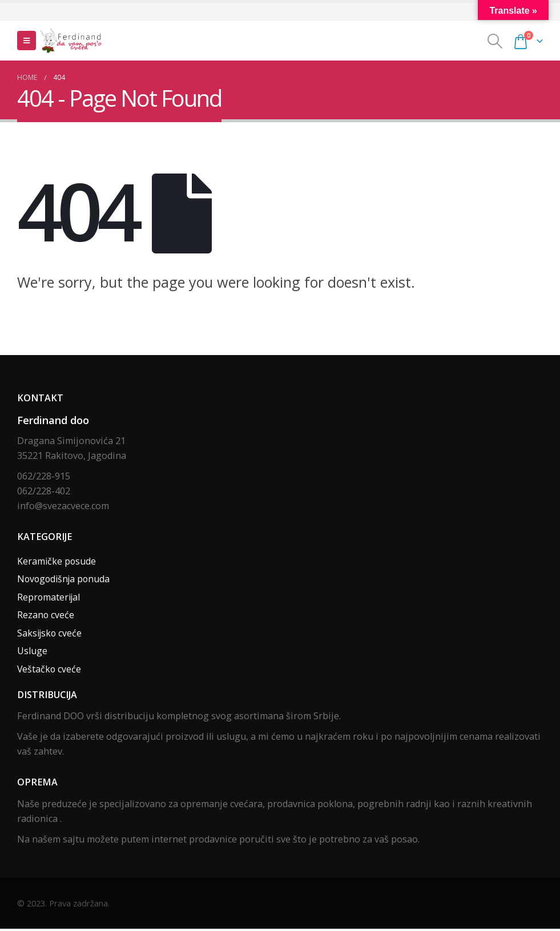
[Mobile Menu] (27, 41)
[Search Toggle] (495, 41)
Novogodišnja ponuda (65, 580)
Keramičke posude (57, 562)
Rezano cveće (46, 616)
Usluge (33, 653)
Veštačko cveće (50, 671)
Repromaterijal (50, 598)
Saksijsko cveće (51, 635)
